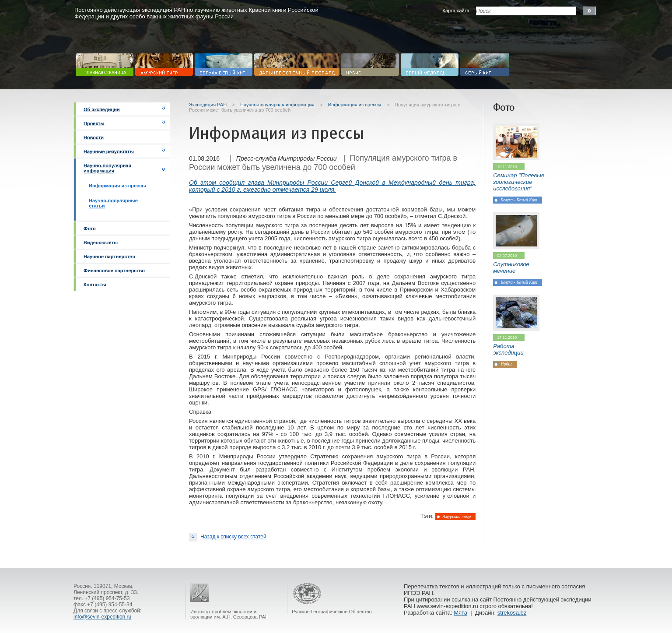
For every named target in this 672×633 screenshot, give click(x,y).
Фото (90, 229)
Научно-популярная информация (107, 168)
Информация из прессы (354, 105)
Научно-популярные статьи (113, 203)
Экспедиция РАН (208, 105)
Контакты (95, 285)
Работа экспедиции (508, 349)
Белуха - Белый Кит (519, 200)
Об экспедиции (102, 109)
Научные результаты (109, 151)
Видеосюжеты (101, 243)
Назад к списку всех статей (228, 537)
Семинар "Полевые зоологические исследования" (519, 182)
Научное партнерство (109, 257)
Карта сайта (456, 11)
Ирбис (506, 364)
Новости (94, 137)
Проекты (94, 123)
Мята (460, 613)
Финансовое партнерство (114, 271)
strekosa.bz (512, 613)
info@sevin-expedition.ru (102, 617)
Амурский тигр (457, 516)
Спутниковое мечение (511, 267)
